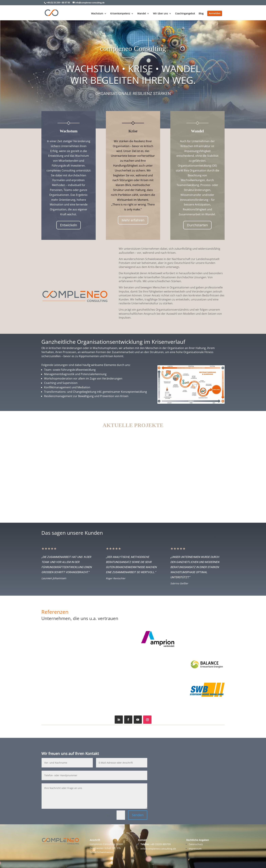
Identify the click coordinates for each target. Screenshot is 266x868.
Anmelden (215, 13)
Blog (201, 14)
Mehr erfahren (133, 220)
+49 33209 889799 (156, 844)
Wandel (142, 14)
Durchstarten (197, 225)
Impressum (195, 849)
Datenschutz (196, 844)
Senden (138, 815)
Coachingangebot (185, 14)
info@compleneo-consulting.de (158, 849)
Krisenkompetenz (120, 14)
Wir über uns (160, 14)
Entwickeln (69, 225)
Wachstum (97, 14)
